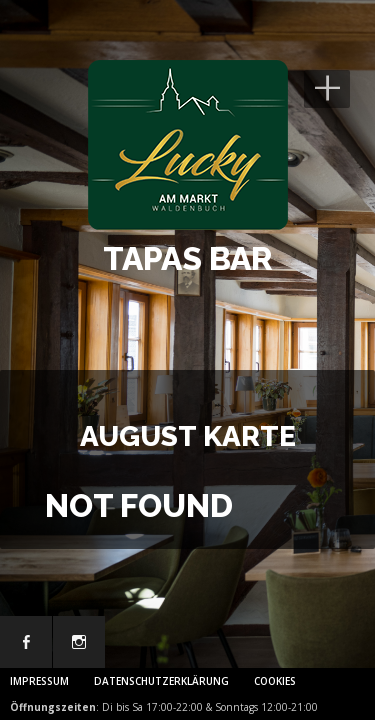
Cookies (275, 681)
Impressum (39, 681)
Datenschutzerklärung (161, 681)
